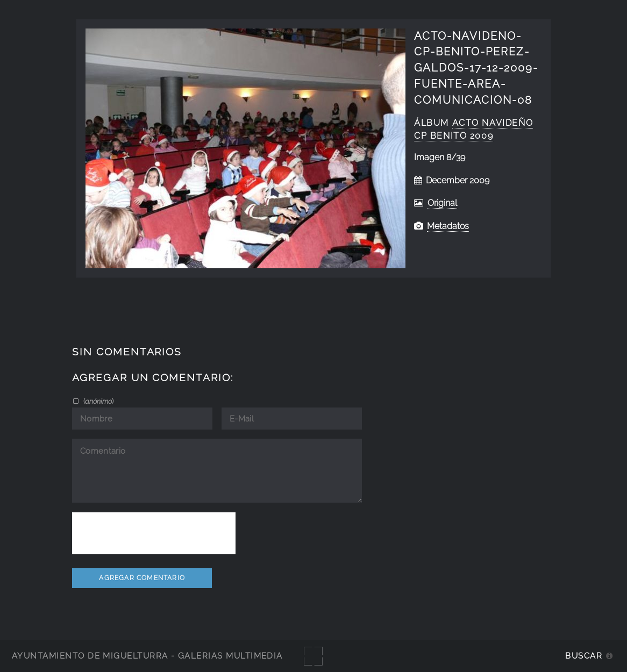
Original (442, 203)
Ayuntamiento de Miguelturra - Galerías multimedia (147, 656)
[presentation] (154, 533)
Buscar (584, 656)
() (98, 401)
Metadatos (448, 226)
